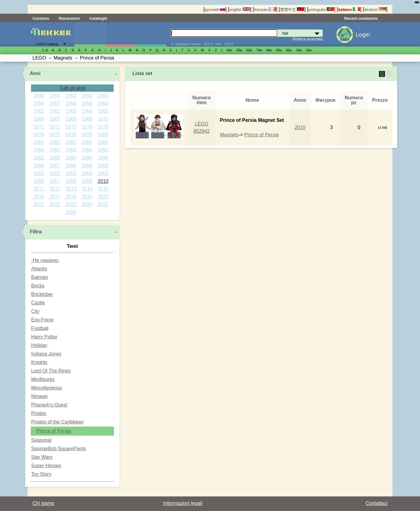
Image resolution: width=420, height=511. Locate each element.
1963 (71, 111)
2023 (71, 204)
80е (269, 50)
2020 (103, 197)
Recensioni (69, 18)
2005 (103, 173)
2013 (71, 189)
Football (40, 328)
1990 (103, 150)
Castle (38, 303)
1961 (39, 111)
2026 (71, 212)
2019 (87, 197)
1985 (103, 142)
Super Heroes (46, 466)
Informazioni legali (183, 503)
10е (299, 50)
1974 (87, 127)
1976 (39, 134)
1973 (71, 127)
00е (289, 50)
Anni (35, 73)
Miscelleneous (46, 388)
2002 (55, 173)
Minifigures (43, 379)
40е (229, 50)
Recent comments (361, 18)
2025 (103, 204)
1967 (55, 119)
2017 (55, 197)
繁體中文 (292, 10)
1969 (87, 119)
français (265, 10)
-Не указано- (45, 260)
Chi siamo (43, 503)
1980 (103, 134)
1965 (103, 111)
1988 (71, 150)
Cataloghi (98, 18)
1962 (55, 111)
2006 (39, 181)
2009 (87, 181)
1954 (87, 96)
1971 (39, 127)
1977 (55, 134)
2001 (39, 173)
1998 (71, 166)
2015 (103, 189)
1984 (87, 142)
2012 (55, 189)
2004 (87, 173)
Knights (39, 362)
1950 (55, 96)
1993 (71, 158)
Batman (39, 277)
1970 (103, 119)
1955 (103, 96)
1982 (55, 142)
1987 (55, 150)
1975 (103, 127)
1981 (39, 142)
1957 (55, 103)
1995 (103, 158)
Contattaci (377, 503)
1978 (71, 134)
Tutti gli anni (72, 88)
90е (279, 50)
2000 (103, 166)
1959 (87, 103)
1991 (39, 158)
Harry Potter (44, 337)
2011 (39, 189)
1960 (103, 103)
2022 (55, 204)
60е (249, 50)
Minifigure (120, 34)
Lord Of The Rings (51, 371)
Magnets (229, 135)
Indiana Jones (46, 354)
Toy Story (41, 474)
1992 (55, 158)
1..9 (45, 50)
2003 (71, 173)
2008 (71, 181)
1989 (87, 150)
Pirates (39, 413)
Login (363, 34)
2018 (71, 197)
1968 (71, 119)
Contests (41, 18)
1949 (39, 96)
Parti (151, 34)
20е (309, 50)
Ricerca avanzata (308, 39)
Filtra (36, 232)
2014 (87, 189)
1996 (39, 166)
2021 (39, 204)
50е (239, 50)
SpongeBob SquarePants (59, 449)
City (35, 311)
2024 (87, 204)
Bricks (38, 286)
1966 (39, 119)
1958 (71, 103)
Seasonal (41, 440)
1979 (87, 134)
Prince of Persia (54, 431)
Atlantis (39, 269)
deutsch (375, 10)
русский (215, 10)
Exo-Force (42, 320)
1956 (39, 103)
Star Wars (42, 457)
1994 (87, 158)
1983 (71, 142)
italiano (349, 10)
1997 (55, 166)
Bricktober (42, 294)
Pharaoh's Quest (49, 405)
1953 (71, 96)
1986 (39, 150)
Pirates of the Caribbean (57, 422)
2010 (103, 181)
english (240, 10)
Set (90, 34)
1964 (87, 111)
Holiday (39, 345)
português (321, 10)
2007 (55, 181)
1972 (55, 127)
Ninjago (39, 396)
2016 (39, 197)
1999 (87, 166)
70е (259, 50)
